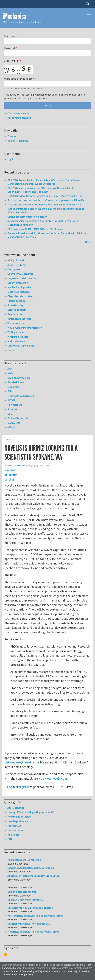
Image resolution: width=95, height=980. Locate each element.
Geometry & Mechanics (20, 274)
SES (10, 414)
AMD (10, 373)
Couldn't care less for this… (23, 892)
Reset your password (19, 118)
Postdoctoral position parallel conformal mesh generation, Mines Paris (47, 200)
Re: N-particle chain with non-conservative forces (35, 916)
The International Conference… (25, 860)
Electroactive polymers (21, 396)
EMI (10, 391)
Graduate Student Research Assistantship (31, 868)
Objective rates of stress (21, 296)
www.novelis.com (56, 778)
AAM (10, 369)
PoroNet (12, 409)
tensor (11, 350)
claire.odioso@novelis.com (22, 762)
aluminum (11, 475)
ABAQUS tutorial (17, 265)
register (24, 787)
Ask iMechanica (16, 808)
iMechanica (14, 16)
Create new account (19, 113)
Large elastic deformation (22, 278)
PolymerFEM (15, 405)
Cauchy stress (15, 269)
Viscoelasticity (16, 323)
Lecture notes (15, 830)
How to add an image (19, 817)
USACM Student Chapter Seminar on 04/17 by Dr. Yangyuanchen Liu (45, 196)
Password (10, 48)
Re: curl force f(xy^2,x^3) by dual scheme (30, 908)
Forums (12, 136)
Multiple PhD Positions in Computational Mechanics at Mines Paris (44, 205)
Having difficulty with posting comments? (31, 812)
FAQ (10, 839)
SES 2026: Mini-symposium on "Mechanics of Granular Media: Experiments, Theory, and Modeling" (41, 190)
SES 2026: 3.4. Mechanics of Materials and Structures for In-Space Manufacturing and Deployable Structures (44, 182)
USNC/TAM (14, 423)
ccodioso (21, 466)
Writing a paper (16, 332)
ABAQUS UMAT (16, 260)
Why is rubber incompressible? (25, 328)
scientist (10, 470)
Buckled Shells (16, 382)
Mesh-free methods (18, 292)
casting (9, 479)
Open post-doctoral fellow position (27, 217)
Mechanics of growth (19, 287)
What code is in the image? (19, 79)
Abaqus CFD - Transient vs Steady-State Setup (33, 876)
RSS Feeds (13, 835)
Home (7, 439)
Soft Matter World (17, 418)
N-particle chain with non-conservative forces (33, 932)
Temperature (15, 314)
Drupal (52, 968)
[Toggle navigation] (89, 16)
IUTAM (11, 400)
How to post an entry (19, 821)
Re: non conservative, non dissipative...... (29, 924)
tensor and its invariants (21, 346)
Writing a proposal (18, 337)
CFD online (13, 387)
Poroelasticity (15, 305)
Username (10, 36)
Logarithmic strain (18, 283)
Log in (11, 787)
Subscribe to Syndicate (6, 955)
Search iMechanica (18, 141)
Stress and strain (17, 310)
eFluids (11, 427)
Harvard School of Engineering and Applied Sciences (30, 971)
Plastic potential (17, 301)
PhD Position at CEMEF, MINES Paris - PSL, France (35, 229)
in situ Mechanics (17, 341)
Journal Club (14, 826)
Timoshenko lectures (19, 319)
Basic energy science (19, 378)
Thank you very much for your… (25, 900)
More (88, 242)
